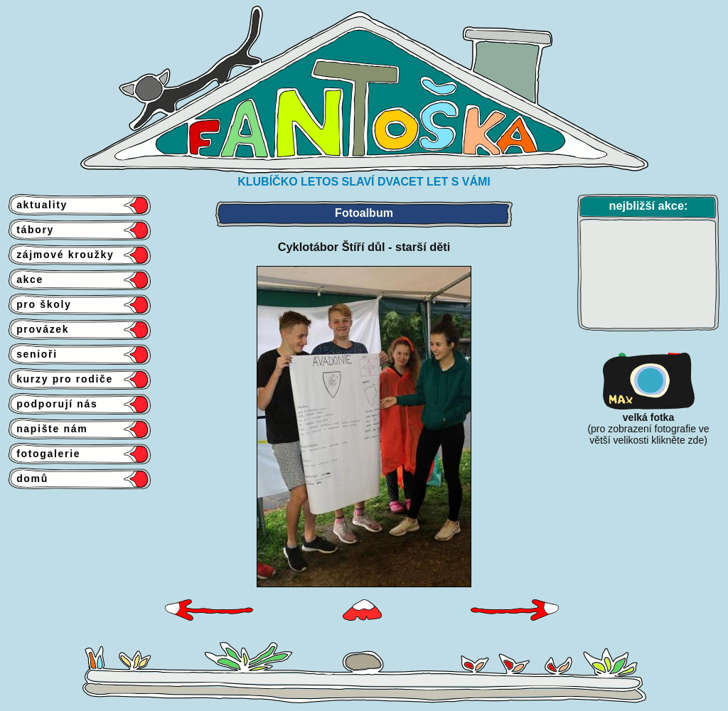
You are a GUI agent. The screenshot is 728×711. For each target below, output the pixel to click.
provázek (39, 329)
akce (26, 279)
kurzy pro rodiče (61, 379)
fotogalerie (44, 454)
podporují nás (53, 404)
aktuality (38, 205)
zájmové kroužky (61, 255)
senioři (33, 354)
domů (28, 479)
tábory (31, 230)
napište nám (48, 429)
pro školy (40, 304)
